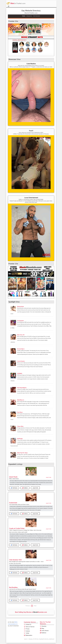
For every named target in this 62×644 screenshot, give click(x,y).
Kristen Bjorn (21, 349)
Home (24, 16)
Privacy (27, 629)
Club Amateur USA (15, 560)
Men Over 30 (21, 335)
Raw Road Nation (22, 388)
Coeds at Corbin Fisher (17, 528)
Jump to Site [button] (48, 477)
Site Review (14, 488)
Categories (29, 16)
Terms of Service (29, 627)
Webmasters (28, 635)
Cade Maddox (31, 64)
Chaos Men (20, 426)
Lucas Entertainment (31, 198)
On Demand (20, 321)
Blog (42, 628)
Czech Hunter (21, 361)
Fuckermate (13, 503)
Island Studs (13, 477)
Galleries (25, 488)
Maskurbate (21, 307)
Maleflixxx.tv (21, 400)
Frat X (31, 131)
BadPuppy (20, 439)
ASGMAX (20, 373)
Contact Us (28, 625)
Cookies (27, 631)
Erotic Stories (44, 631)
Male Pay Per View (22, 453)
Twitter (27, 633)
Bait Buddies (13, 587)
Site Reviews (37, 16)
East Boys (20, 412)
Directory (43, 626)
